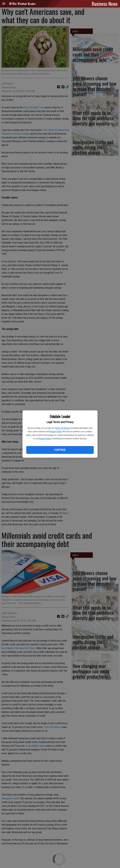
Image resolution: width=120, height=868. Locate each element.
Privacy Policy (56, 431)
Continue (60, 450)
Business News (105, 4)
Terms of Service (62, 428)
